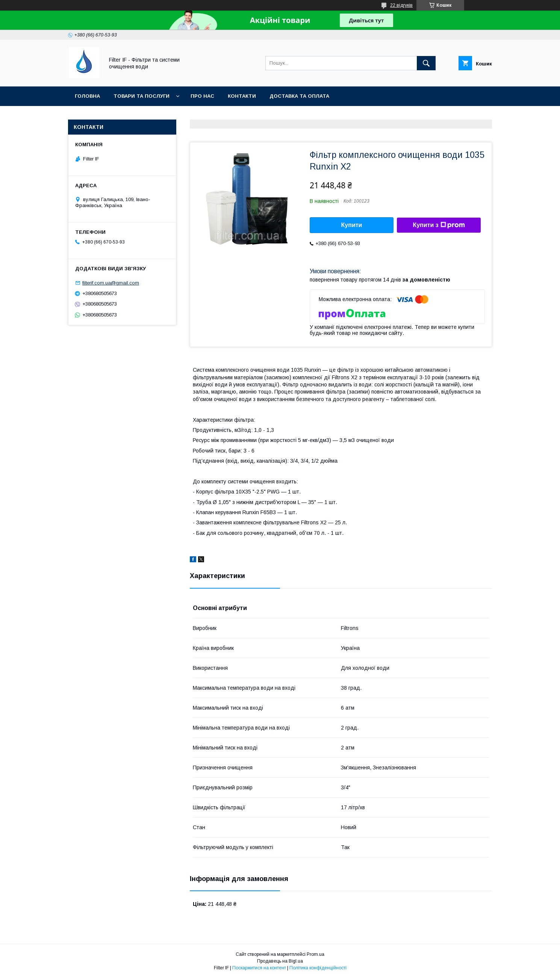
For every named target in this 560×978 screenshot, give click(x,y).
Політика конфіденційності (318, 968)
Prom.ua (316, 954)
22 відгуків (401, 5)
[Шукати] (426, 63)
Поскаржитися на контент (259, 968)
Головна (87, 96)
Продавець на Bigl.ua (280, 961)
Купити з (439, 225)
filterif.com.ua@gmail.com (111, 283)
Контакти (242, 96)
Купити (352, 225)
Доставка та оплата (299, 96)
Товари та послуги (142, 96)
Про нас (202, 96)
